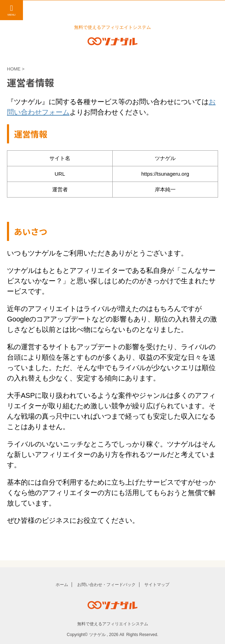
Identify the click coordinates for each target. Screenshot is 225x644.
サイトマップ (157, 585)
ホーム (62, 585)
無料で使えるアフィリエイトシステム (113, 624)
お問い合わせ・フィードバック (106, 585)
